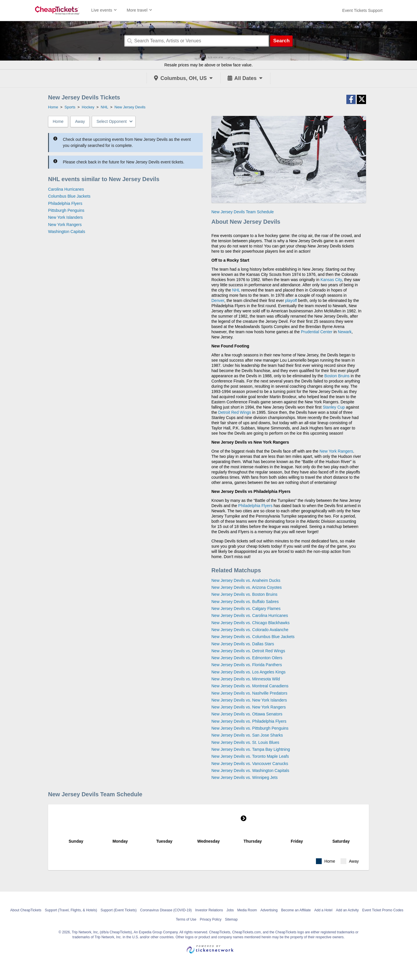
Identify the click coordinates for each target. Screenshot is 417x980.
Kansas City (331, 280)
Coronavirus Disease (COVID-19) (166, 910)
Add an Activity (347, 910)
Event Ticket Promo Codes (383, 910)
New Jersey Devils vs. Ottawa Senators (247, 714)
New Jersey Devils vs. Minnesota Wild (246, 679)
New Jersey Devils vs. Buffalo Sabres (245, 602)
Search (281, 41)
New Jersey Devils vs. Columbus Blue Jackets (253, 637)
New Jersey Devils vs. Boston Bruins (244, 594)
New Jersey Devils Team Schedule (243, 212)
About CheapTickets (26, 910)
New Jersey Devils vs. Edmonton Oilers (247, 658)
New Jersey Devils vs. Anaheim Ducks (246, 580)
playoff (291, 300)
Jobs (230, 910)
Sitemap (231, 919)
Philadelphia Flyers (65, 203)
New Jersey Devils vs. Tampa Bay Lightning (251, 749)
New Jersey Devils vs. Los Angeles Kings (248, 672)
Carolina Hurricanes (66, 189)
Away (80, 121)
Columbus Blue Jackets (69, 196)
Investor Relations (209, 910)
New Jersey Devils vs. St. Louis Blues (245, 742)
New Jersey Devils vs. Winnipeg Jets (245, 777)
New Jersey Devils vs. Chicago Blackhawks (250, 623)
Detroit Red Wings (235, 412)
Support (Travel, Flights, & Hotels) (71, 910)
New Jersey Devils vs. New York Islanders (249, 700)
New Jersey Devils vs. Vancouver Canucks (250, 764)
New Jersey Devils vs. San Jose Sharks (247, 735)
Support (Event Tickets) (119, 910)
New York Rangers (65, 225)
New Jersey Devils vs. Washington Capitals (250, 770)
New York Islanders (65, 217)
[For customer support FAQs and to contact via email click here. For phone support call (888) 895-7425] (362, 10)
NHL (236, 290)
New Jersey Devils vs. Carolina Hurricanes (250, 615)
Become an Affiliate (296, 910)
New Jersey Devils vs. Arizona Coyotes (247, 587)
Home (58, 121)
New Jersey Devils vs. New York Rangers (249, 707)
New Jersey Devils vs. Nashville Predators (249, 693)
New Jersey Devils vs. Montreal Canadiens (250, 686)
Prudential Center (317, 332)
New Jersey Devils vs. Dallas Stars (243, 644)
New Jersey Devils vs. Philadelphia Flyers (249, 721)
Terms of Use (186, 919)
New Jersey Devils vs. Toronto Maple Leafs (250, 756)
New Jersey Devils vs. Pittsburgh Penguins (250, 728)
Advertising (269, 910)
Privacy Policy (211, 919)
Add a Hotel (323, 910)
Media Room (247, 910)
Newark (345, 332)
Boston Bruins (337, 376)
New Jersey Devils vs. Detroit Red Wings (248, 651)
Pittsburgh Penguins (66, 210)
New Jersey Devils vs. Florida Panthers (247, 665)
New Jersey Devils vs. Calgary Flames (246, 609)
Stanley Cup (334, 407)
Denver (218, 300)
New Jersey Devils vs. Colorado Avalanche (250, 630)
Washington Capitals (67, 232)
